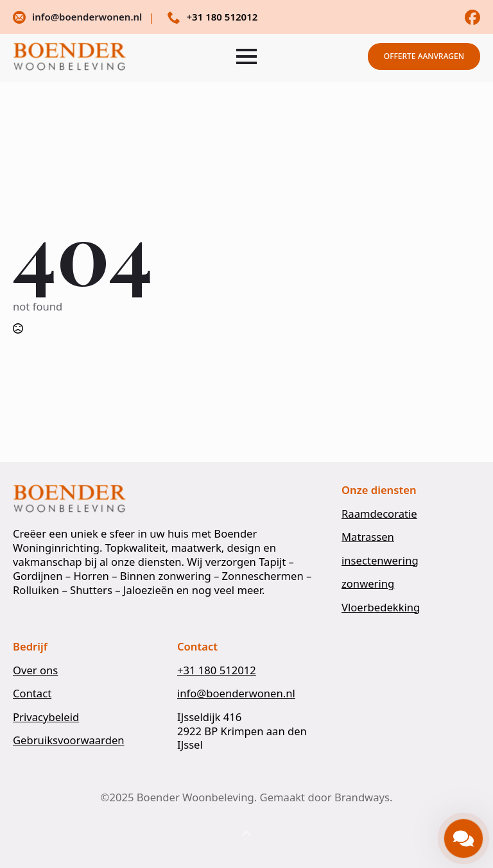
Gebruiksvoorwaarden (69, 740)
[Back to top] (246, 834)
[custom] (472, 17)
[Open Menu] (246, 56)
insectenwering (380, 561)
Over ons (35, 670)
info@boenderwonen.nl (236, 694)
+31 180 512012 (217, 670)
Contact (32, 694)
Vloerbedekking (381, 608)
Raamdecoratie (379, 514)
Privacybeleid (46, 717)
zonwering (368, 584)
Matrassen (368, 537)
